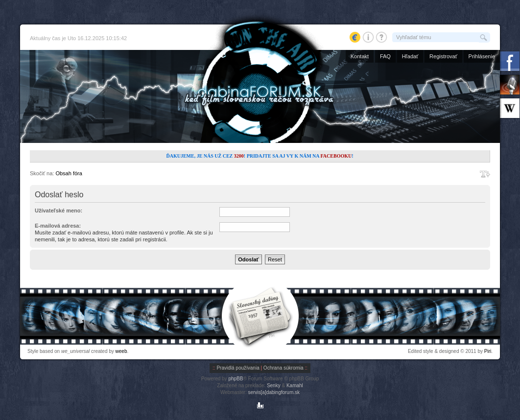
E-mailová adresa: (58, 226)
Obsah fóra (69, 173)
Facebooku (336, 156)
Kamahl (295, 385)
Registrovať (443, 56)
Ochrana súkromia (284, 368)
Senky (274, 385)
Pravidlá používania (238, 368)
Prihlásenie (482, 56)
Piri (488, 351)
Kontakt (360, 56)
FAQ (385, 56)
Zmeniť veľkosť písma (485, 174)
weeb (121, 351)
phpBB (236, 379)
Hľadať (410, 56)
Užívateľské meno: (59, 210)
